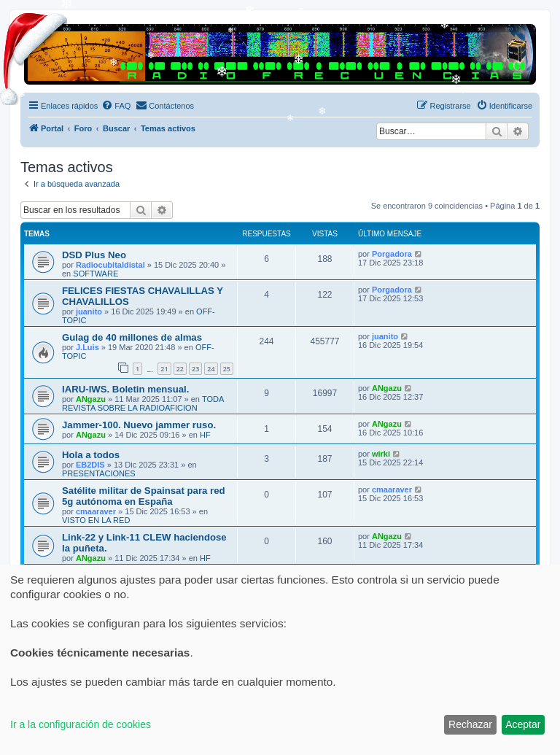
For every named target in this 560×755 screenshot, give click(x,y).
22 (180, 369)
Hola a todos (91, 455)
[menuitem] (116, 106)
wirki (381, 454)
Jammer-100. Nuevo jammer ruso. (139, 425)
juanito (89, 311)
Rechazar (470, 724)
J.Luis (87, 347)
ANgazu (91, 399)
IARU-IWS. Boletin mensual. (125, 389)
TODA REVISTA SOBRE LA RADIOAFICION (143, 403)
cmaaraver (96, 511)
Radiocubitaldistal (110, 265)
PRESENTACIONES (99, 473)
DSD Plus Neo (94, 255)
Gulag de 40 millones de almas (132, 337)
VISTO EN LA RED (96, 520)
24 (211, 369)
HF (205, 435)
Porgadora (392, 254)
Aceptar (523, 724)
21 (164, 369)
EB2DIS (90, 465)
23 (195, 369)
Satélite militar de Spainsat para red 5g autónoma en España (144, 496)
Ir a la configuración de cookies (81, 724)
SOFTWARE (96, 274)
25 (227, 369)
